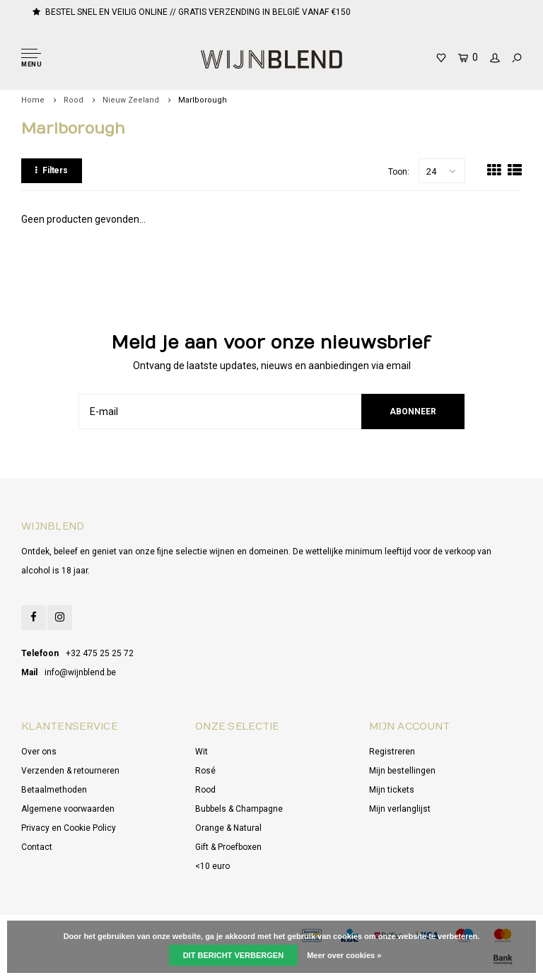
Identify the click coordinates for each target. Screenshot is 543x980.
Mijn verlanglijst (400, 809)
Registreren (392, 752)
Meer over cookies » (344, 955)
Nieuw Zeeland (131, 100)
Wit (202, 752)
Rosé (205, 771)
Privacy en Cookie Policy (69, 828)
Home (33, 100)
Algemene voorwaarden (68, 809)
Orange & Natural (228, 828)
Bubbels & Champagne (239, 809)
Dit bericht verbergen (233, 955)
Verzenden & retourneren (70, 771)
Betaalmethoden (54, 790)
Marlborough (203, 100)
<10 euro (212, 866)
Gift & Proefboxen (228, 847)
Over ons (39, 752)
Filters (52, 170)
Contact (37, 847)
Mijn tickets (392, 790)
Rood (74, 100)
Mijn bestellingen (402, 771)
